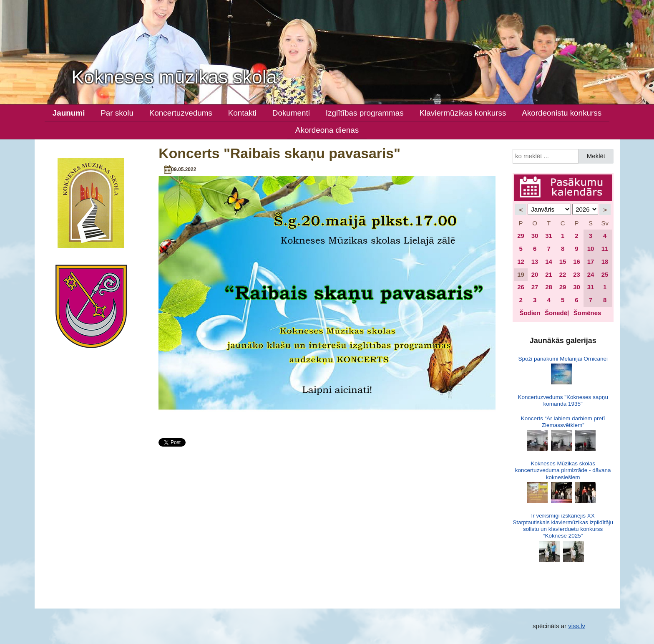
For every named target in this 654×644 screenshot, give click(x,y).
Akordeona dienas (327, 130)
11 (605, 249)
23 (577, 274)
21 (549, 274)
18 (605, 261)
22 (563, 274)
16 (577, 261)
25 (605, 274)
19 (521, 274)
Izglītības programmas (365, 113)
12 (521, 261)
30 (535, 236)
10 (591, 249)
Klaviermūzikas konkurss (463, 113)
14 (549, 261)
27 (535, 287)
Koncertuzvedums (181, 113)
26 (521, 287)
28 (549, 287)
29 (521, 236)
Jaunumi (69, 113)
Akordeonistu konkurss (562, 113)
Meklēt (596, 156)
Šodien (530, 313)
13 (535, 261)
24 (591, 274)
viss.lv (577, 626)
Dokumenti (291, 113)
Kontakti (242, 113)
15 (563, 261)
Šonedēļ (557, 313)
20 (535, 274)
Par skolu (117, 113)
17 (591, 261)
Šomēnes (587, 313)
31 (549, 236)
